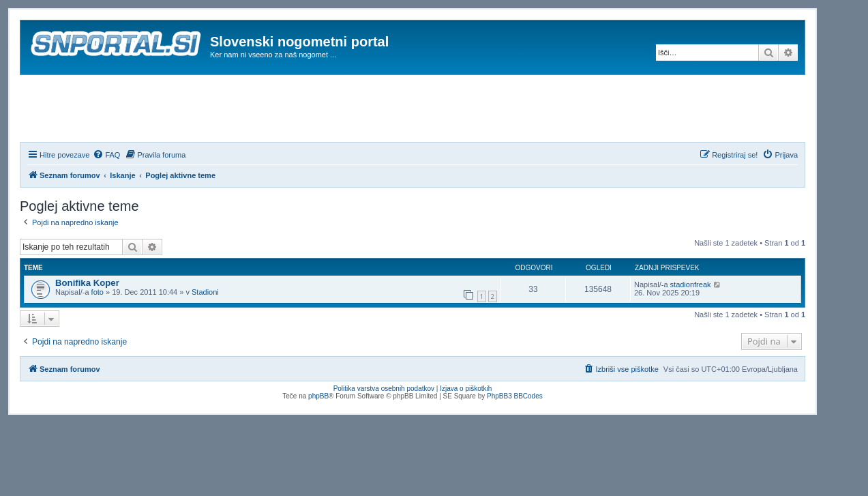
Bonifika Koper (87, 283)
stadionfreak (691, 285)
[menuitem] (106, 155)
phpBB (318, 396)
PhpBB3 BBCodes (515, 396)
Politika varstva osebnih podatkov (384, 389)
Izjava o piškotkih (466, 389)
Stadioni (205, 292)
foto (98, 292)
